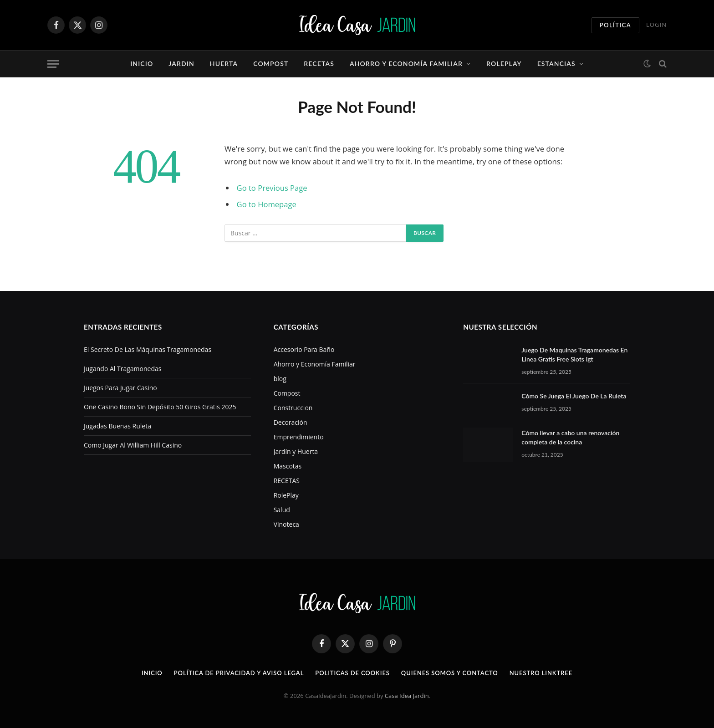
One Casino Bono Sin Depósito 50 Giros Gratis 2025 (160, 407)
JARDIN (181, 64)
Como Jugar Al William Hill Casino (133, 445)
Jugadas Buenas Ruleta (117, 426)
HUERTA (224, 64)
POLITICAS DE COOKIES (352, 673)
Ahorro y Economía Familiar (406, 64)
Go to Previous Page (272, 188)
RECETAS (319, 64)
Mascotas (288, 466)
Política (615, 25)
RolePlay (504, 64)
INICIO (152, 673)
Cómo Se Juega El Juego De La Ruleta (574, 396)
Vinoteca (286, 524)
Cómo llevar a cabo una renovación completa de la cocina (570, 437)
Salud (282, 510)
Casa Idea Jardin (407, 696)
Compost (271, 64)
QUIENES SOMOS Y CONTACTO (450, 673)
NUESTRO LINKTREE (541, 673)
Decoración (291, 422)
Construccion (293, 408)
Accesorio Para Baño (304, 349)
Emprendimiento (299, 437)
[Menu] (53, 64)
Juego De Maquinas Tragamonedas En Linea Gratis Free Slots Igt (574, 354)
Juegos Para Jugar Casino (120, 388)
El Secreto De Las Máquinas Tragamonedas (148, 349)
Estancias (556, 64)
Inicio (142, 64)
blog (280, 379)
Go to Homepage (267, 204)
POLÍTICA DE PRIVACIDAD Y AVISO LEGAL (239, 673)
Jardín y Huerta (296, 451)
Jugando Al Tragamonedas (122, 369)
